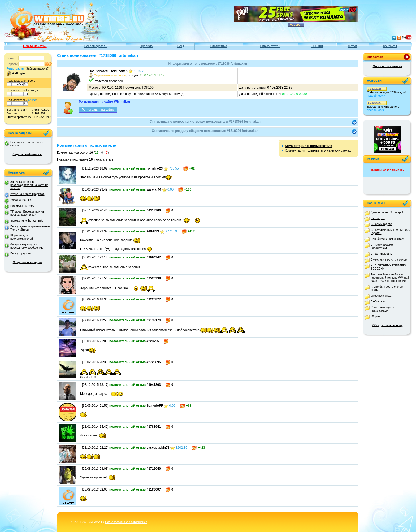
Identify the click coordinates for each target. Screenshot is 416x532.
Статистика (219, 46)
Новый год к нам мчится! (387, 239)
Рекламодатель (96, 46)
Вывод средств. (21, 253)
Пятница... (378, 218)
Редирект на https (22, 206)
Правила (146, 46)
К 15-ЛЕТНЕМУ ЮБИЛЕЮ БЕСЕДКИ (388, 267)
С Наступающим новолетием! (382, 246)
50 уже (375, 316)
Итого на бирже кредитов (27, 194)
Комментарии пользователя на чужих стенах (318, 150)
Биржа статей (270, 46)
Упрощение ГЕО (21, 200)
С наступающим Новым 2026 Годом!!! (390, 231)
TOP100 (317, 46)
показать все (104, 159)
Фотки (352, 46)
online (32, 100)
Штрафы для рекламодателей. (22, 237)
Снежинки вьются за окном (389, 259)
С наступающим (382, 254)
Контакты (390, 46)
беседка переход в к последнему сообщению (27, 246)
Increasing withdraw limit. (27, 220)
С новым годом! (381, 224)
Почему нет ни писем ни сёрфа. (27, 144)
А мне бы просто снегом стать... (387, 288)
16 (91, 153)
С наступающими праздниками (382, 309)
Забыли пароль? (37, 68)
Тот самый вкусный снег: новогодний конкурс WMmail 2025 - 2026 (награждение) (390, 278)
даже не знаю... (381, 296)
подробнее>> (376, 96)
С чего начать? (35, 46)
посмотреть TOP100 (139, 88)
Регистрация (15, 68)
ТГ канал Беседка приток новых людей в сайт (27, 213)
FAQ (181, 46)
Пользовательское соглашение (126, 522)
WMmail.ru (122, 102)
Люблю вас (378, 301)
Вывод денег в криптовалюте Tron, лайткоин (30, 228)
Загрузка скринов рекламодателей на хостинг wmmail (29, 185)
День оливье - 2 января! (387, 212)
